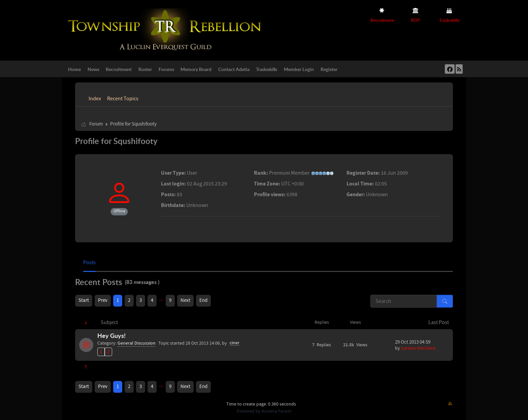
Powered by (249, 411)
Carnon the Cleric (418, 348)
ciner (235, 343)
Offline (119, 211)
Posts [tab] (89, 262)
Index (95, 99)
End (203, 300)
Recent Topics (123, 99)
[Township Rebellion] (166, 30)
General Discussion (137, 343)
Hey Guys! (111, 335)
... (161, 299)
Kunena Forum (277, 411)
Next (185, 300)
